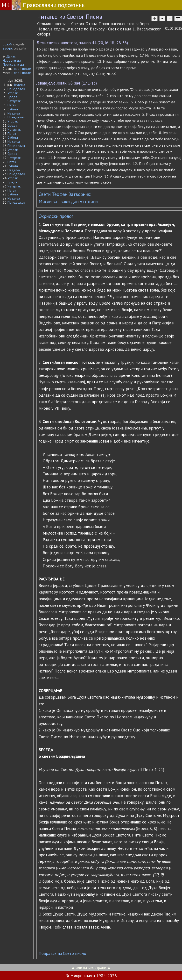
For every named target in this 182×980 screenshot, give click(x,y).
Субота (13, 109)
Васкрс (8, 48)
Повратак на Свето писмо (62, 953)
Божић (7, 44)
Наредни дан (13, 60)
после (27, 69)
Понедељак (16, 89)
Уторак (13, 93)
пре (17, 69)
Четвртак (14, 101)
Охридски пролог (56, 216)
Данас (9, 56)
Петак (12, 105)
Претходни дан (14, 64)
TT (178, 18)
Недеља (19, 85)
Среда (12, 97)
